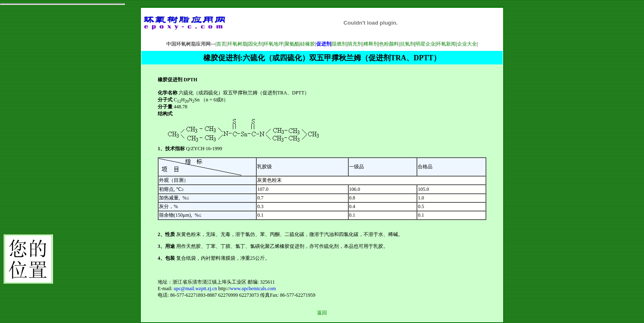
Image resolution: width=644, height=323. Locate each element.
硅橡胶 (308, 44)
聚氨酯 (292, 44)
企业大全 (467, 44)
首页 (221, 44)
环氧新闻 (446, 44)
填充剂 (355, 44)
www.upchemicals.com (253, 289)
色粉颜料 (389, 44)
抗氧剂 (407, 44)
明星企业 (425, 44)
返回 (322, 313)
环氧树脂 (237, 44)
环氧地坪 (274, 44)
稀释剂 (371, 44)
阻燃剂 (339, 44)
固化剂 (255, 44)
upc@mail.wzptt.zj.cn (195, 289)
